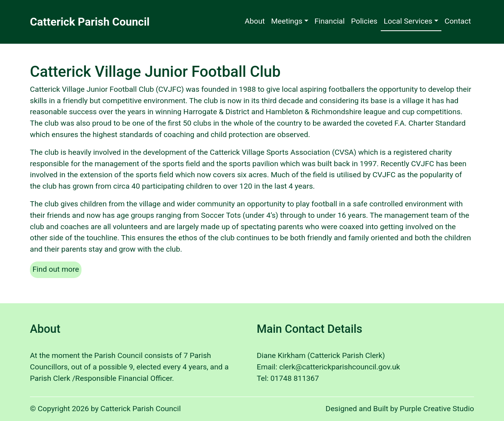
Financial (330, 21)
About (255, 21)
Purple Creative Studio (437, 409)
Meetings (287, 21)
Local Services (408, 21)
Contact (458, 21)
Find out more (57, 269)
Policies (364, 21)
